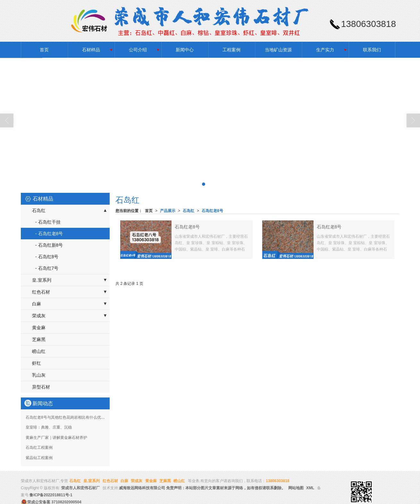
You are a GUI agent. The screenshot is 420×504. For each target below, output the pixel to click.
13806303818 (277, 481)
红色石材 (41, 292)
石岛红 (189, 211)
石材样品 (91, 50)
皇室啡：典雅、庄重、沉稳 (49, 427)
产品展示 (168, 211)
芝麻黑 (39, 339)
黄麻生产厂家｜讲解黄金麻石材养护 (56, 438)
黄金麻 (39, 328)
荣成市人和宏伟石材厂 (80, 488)
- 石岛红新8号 (49, 245)
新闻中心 (185, 50)
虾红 (37, 363)
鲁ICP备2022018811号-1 (51, 495)
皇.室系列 (42, 280)
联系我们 (372, 50)
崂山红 (39, 351)
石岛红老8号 (212, 211)
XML (310, 488)
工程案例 (231, 50)
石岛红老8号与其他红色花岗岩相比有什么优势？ (67, 417)
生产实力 (325, 50)
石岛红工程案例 (39, 448)
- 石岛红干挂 (48, 222)
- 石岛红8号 (47, 257)
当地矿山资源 (278, 50)
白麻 (37, 304)
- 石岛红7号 (47, 268)
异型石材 (41, 387)
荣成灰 (39, 316)
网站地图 (296, 488)
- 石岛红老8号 (49, 234)
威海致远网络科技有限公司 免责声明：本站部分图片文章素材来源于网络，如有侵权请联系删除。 (202, 488)
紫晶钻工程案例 (39, 458)
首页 (44, 50)
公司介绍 (138, 50)
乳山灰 (39, 375)
